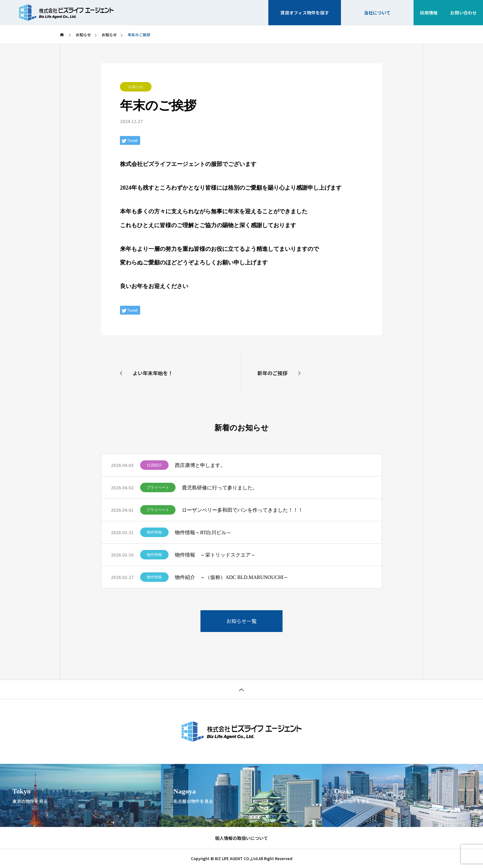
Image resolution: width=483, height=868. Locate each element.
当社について (377, 13)
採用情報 (429, 13)
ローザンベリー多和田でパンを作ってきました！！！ (242, 510)
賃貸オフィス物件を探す (305, 13)
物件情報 (154, 532)
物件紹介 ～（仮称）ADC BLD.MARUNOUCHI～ (232, 577)
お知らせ (136, 87)
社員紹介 (154, 465)
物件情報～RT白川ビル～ (203, 532)
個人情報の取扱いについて (241, 838)
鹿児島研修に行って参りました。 (220, 488)
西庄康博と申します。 (200, 465)
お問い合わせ (463, 13)
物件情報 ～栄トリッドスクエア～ (215, 555)
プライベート (158, 487)
